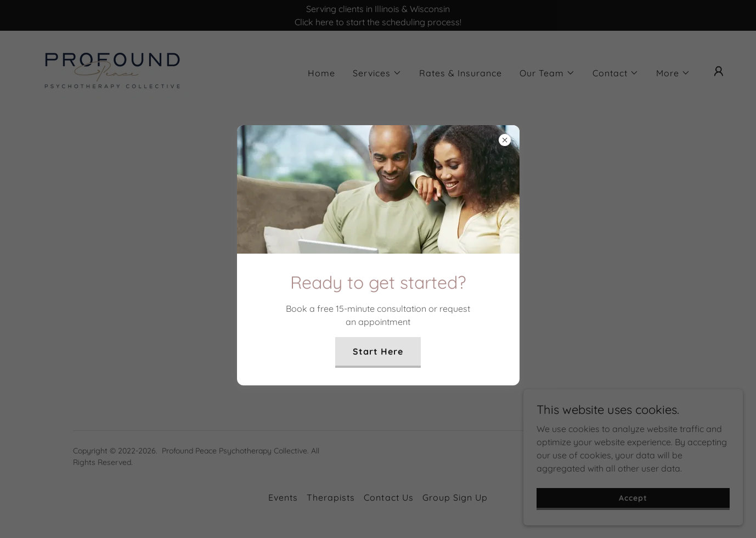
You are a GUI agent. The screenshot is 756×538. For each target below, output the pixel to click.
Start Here (378, 351)
